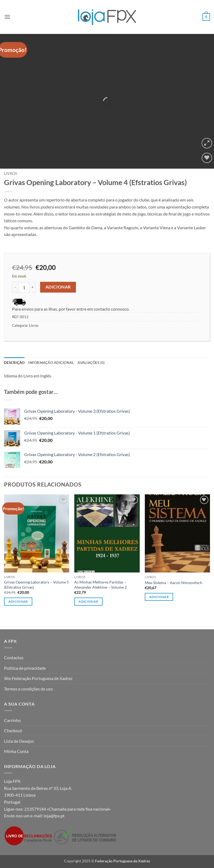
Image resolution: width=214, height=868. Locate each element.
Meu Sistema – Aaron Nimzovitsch (173, 583)
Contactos (14, 657)
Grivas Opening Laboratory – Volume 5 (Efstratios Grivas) (36, 585)
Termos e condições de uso (28, 689)
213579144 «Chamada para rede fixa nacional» (67, 809)
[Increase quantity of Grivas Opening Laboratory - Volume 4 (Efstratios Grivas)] (33, 287)
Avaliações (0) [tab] (91, 363)
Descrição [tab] (14, 363)
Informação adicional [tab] (51, 363)
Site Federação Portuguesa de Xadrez (38, 678)
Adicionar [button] (18, 601)
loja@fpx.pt (54, 816)
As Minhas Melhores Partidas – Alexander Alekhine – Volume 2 (101, 585)
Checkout (13, 730)
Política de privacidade (25, 668)
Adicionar (58, 287)
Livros (10, 173)
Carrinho (12, 720)
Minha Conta (16, 751)
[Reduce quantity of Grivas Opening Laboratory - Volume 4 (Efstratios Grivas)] (15, 287)
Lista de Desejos (19, 741)
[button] (7, 17)
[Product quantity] (24, 287)
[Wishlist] (207, 158)
